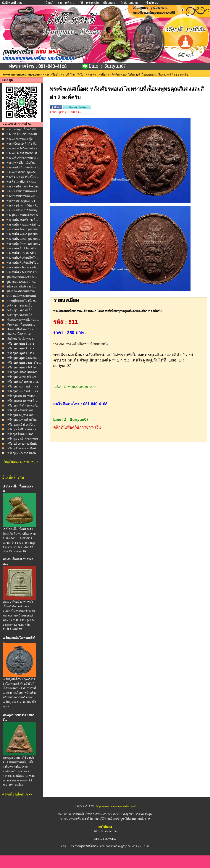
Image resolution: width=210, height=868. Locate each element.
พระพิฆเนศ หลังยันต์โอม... (23, 177)
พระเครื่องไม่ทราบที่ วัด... (18, 124)
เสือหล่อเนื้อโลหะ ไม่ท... (21, 329)
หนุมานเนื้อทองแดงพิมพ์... (22, 296)
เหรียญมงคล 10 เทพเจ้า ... (23, 396)
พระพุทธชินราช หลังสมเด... (23, 186)
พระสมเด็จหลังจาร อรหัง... (23, 267)
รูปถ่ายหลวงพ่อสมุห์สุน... (22, 282)
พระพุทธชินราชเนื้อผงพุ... (22, 196)
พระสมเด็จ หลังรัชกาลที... (22, 220)
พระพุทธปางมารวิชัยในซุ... (23, 210)
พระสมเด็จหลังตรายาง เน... (23, 272)
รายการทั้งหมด (67, 3)
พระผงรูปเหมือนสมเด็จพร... (23, 167)
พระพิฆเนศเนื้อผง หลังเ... (22, 182)
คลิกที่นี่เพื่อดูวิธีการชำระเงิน (77, 427)
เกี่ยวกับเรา (110, 3)
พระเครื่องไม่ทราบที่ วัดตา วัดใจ (64, 75)
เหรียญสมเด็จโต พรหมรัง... (23, 406)
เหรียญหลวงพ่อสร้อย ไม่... (22, 420)
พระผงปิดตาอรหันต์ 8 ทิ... (22, 144)
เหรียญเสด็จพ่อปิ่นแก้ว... (21, 434)
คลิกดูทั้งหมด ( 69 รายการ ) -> (20, 462)
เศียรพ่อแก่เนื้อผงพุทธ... (21, 325)
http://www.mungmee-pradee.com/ (116, 806)
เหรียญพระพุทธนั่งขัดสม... (23, 358)
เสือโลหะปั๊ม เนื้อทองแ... (21, 339)
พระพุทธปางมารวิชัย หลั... (23, 206)
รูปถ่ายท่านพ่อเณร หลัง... (22, 277)
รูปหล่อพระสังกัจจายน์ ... (22, 286)
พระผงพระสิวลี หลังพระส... (23, 153)
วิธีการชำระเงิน (90, 3)
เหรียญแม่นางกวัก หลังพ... (22, 453)
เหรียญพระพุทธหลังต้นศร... (23, 367)
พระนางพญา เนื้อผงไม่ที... (22, 129)
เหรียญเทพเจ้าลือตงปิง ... (21, 425)
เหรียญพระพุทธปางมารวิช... (24, 363)
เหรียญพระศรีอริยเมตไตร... (23, 372)
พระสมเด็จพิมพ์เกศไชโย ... (23, 258)
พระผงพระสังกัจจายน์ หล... (23, 148)
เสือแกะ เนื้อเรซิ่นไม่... (20, 334)
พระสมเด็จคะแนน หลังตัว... (23, 225)
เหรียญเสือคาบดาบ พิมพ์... (22, 444)
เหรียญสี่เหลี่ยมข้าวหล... (21, 410)
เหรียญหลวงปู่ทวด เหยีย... (22, 415)
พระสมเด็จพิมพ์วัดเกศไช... (23, 248)
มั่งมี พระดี (65, 814)
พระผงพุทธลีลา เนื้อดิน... (21, 163)
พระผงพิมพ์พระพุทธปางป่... (23, 158)
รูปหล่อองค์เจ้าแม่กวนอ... (22, 291)
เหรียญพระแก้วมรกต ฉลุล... (23, 382)
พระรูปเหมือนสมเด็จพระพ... (23, 215)
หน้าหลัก (49, 3)
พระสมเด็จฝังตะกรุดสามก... (23, 229)
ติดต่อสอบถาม (130, 3)
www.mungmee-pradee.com (22, 75)
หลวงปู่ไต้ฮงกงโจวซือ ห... (22, 301)
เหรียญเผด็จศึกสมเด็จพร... (22, 429)
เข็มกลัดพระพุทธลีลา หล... (23, 320)
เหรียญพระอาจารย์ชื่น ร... (22, 377)
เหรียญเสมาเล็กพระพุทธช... (23, 439)
